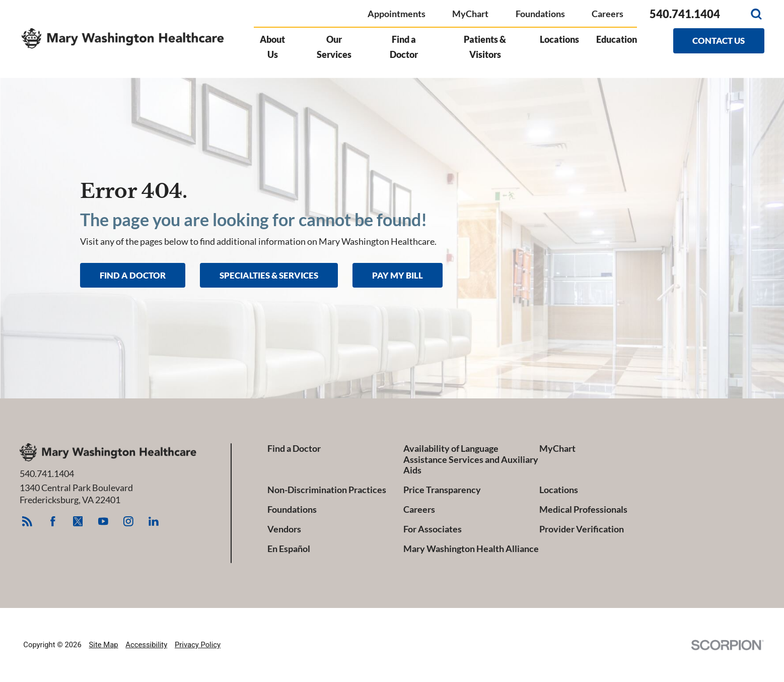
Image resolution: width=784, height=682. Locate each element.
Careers (608, 14)
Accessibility (146, 645)
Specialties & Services (269, 275)
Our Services (334, 47)
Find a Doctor (404, 47)
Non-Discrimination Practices (327, 490)
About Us (272, 47)
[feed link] (27, 522)
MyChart (470, 14)
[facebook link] (53, 522)
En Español (289, 549)
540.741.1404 (685, 14)
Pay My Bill (398, 275)
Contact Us (719, 41)
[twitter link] (78, 522)
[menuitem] (277, 53)
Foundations (540, 14)
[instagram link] (129, 522)
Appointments (397, 14)
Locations (559, 39)
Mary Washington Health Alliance (471, 549)
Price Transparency (442, 490)
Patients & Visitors (485, 47)
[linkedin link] (154, 522)
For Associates (433, 529)
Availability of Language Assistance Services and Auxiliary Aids (471, 459)
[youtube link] (103, 522)
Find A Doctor (133, 275)
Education (617, 39)
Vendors (284, 529)
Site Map (104, 645)
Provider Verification (582, 529)
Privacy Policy (198, 645)
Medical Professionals (583, 509)
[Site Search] (756, 14)
